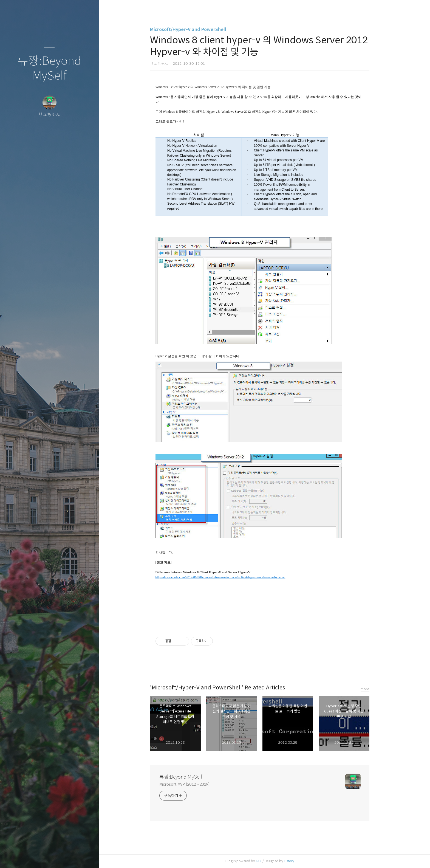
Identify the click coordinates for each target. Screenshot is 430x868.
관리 (82, 857)
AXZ (263, 861)
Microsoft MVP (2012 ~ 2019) (189, 784)
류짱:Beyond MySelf (49, 68)
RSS (60, 857)
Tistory (294, 861)
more (370, 689)
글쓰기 (17, 857)
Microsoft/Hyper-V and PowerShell (193, 29)
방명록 (39, 857)
